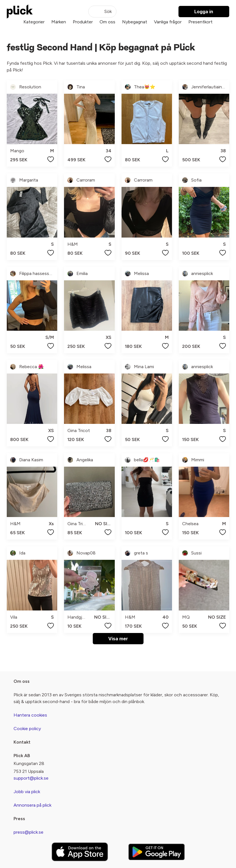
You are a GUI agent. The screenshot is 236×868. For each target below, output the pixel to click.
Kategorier (34, 22)
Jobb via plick (27, 792)
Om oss (107, 22)
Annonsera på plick (32, 805)
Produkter (83, 22)
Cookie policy (27, 729)
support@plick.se (31, 778)
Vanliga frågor (168, 22)
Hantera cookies (30, 715)
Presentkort (200, 22)
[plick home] (20, 12)
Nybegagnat (135, 22)
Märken (59, 22)
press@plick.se (28, 832)
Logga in (204, 12)
